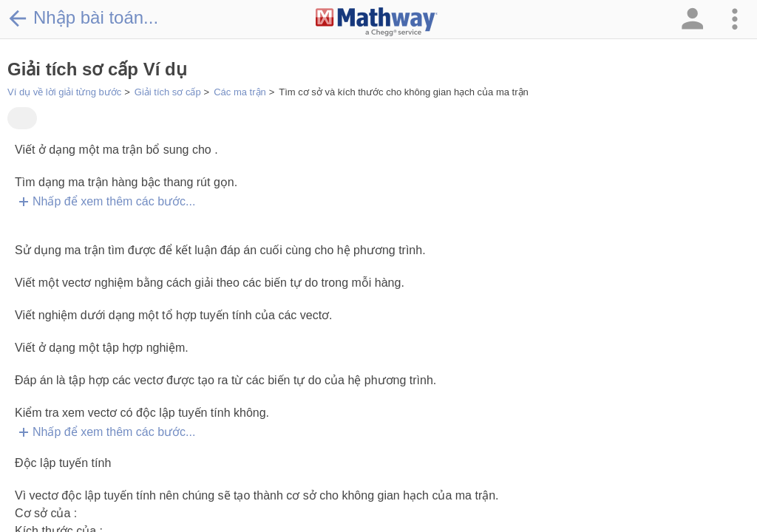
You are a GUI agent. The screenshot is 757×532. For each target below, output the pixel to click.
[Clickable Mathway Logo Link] (377, 22)
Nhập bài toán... (83, 18)
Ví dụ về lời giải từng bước (64, 92)
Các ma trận (240, 92)
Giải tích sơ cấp (168, 92)
